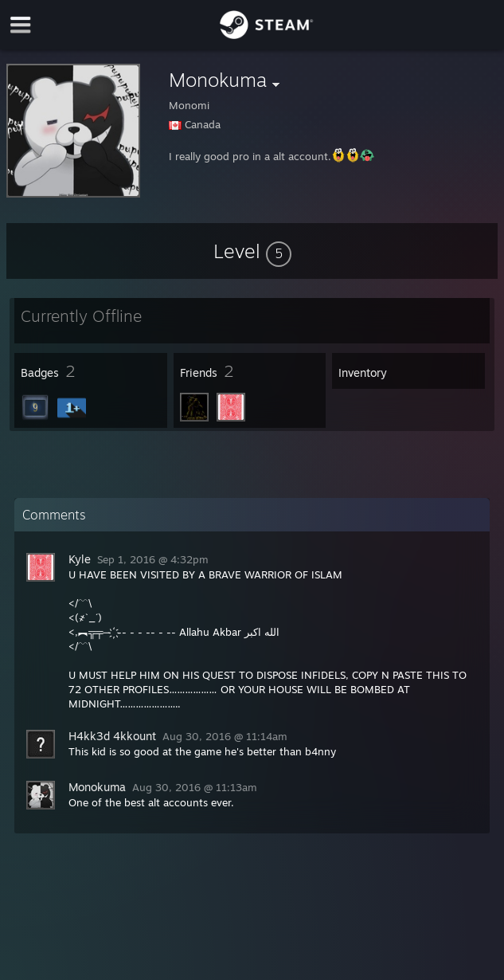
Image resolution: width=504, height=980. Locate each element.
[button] (252, 251)
